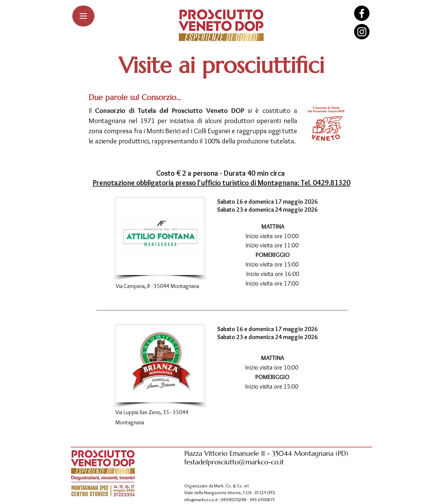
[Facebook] (362, 13)
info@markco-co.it (201, 500)
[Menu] (83, 16)
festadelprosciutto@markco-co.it (234, 462)
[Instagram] (362, 32)
